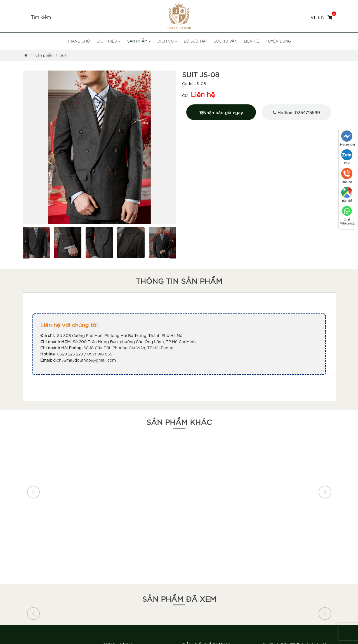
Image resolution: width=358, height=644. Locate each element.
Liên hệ (251, 41)
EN (321, 17)
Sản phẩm (139, 41)
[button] (27, 148)
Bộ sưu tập (195, 41)
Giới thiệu (109, 41)
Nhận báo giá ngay (221, 112)
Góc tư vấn (225, 41)
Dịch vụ (167, 41)
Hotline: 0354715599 (296, 112)
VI (313, 17)
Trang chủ (78, 41)
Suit (63, 55)
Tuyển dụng (278, 41)
